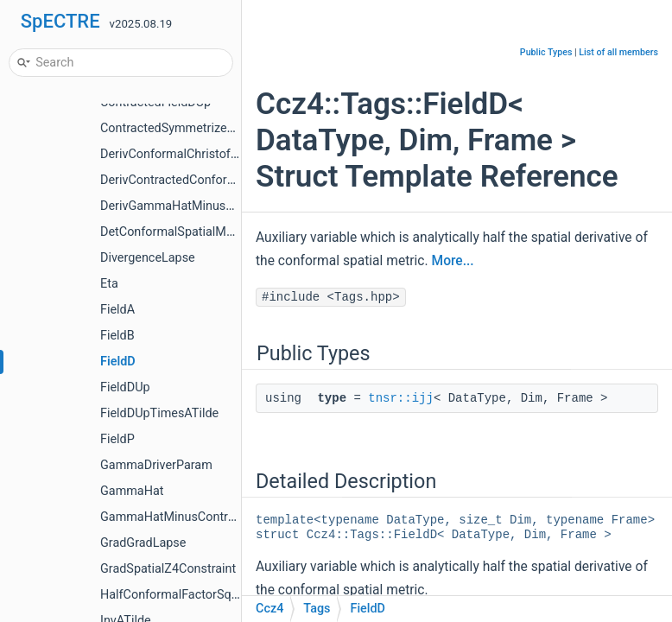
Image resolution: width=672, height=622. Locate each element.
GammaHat (132, 491)
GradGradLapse (143, 543)
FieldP (117, 439)
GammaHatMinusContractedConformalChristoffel (238, 517)
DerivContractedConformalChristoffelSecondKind (236, 180)
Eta (109, 284)
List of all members (618, 52)
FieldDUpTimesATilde (159, 413)
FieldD (118, 362)
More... (453, 261)
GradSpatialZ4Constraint (168, 569)
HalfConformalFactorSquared (181, 595)
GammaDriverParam (156, 465)
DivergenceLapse (148, 258)
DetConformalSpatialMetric (175, 232)
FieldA (117, 310)
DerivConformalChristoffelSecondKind (205, 154)
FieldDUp (125, 387)
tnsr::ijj (401, 398)
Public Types (546, 52)
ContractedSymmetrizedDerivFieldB (198, 128)
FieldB (117, 336)
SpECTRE (60, 21)
